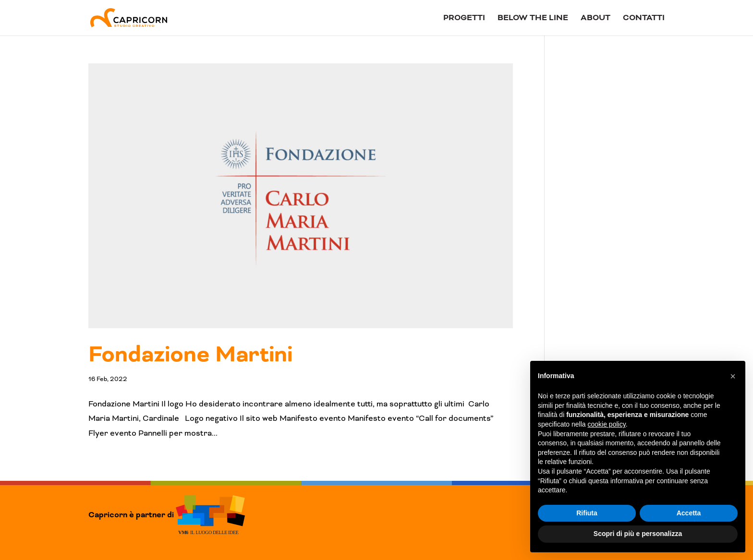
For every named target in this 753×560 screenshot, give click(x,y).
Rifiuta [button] (587, 513)
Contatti (644, 19)
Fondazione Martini (190, 355)
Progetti (464, 19)
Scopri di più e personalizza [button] (638, 534)
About (595, 19)
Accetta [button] (689, 513)
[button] (733, 376)
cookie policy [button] (607, 424)
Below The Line (533, 19)
